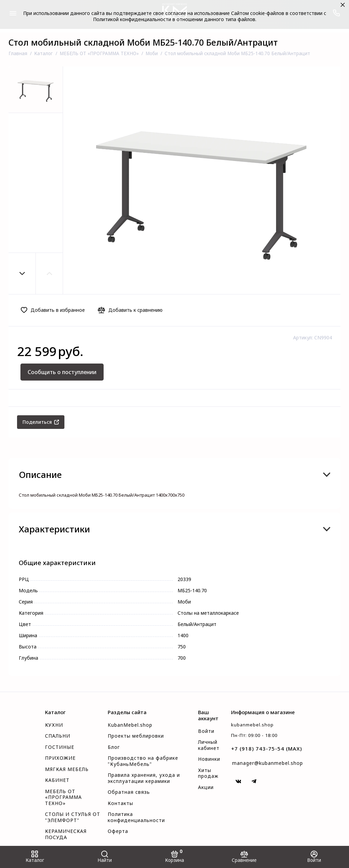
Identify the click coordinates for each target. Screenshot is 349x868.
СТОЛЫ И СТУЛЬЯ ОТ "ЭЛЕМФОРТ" (73, 817)
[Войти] (314, 857)
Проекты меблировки (136, 736)
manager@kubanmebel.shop (268, 763)
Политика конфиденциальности (136, 817)
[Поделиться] (41, 422)
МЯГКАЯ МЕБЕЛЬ (67, 769)
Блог (114, 747)
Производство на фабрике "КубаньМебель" (143, 761)
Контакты (120, 803)
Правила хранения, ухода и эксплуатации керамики (144, 778)
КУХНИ (54, 725)
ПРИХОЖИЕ (60, 758)
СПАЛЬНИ (58, 736)
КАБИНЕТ (57, 780)
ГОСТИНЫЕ (60, 747)
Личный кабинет (209, 745)
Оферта (118, 831)
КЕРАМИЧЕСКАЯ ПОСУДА (66, 834)
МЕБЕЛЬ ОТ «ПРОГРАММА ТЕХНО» (63, 797)
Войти (206, 731)
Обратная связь (129, 792)
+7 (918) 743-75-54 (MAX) (267, 749)
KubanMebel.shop (130, 725)
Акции (206, 787)
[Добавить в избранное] (55, 310)
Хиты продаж (208, 773)
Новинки (209, 759)
